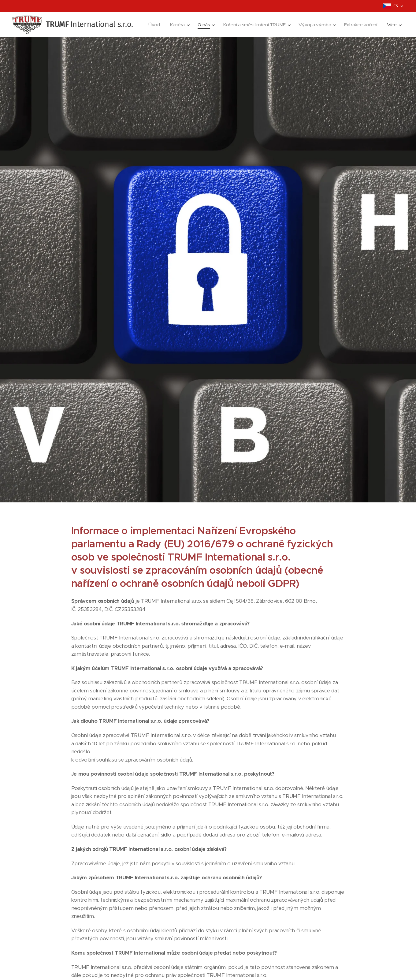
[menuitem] (151, 25)
